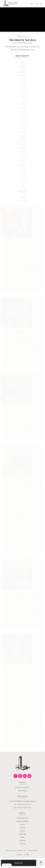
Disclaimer (20, 855)
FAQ (25, 850)
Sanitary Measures (33, 850)
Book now (19, 863)
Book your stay (22, 56)
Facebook (16, 776)
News (22, 837)
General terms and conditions (14, 850)
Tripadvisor (25, 776)
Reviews (22, 840)
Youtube (29, 776)
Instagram (20, 776)
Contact (22, 844)
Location (22, 828)
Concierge (22, 834)
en (31, 4)
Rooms (22, 824)
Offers (22, 831)
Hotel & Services (22, 818)
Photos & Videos (22, 821)
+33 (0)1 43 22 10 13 (37, 4)
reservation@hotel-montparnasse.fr (22, 801)
